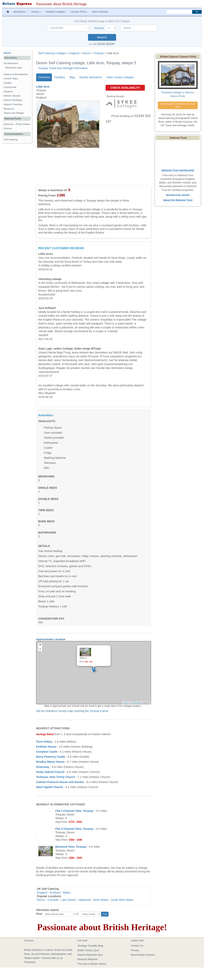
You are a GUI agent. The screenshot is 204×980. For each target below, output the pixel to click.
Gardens (8, 92)
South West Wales (122, 900)
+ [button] (40, 645)
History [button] (36, 12)
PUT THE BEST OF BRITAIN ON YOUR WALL (178, 105)
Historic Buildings (13, 100)
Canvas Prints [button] (79, 12)
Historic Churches (13, 104)
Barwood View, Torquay (71, 847)
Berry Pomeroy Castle (51, 757)
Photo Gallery (23, 124)
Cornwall (53, 900)
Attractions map (13, 68)
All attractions (11, 63)
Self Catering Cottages (52, 53)
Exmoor (8, 129)
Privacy (135, 950)
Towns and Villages (14, 113)
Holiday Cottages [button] (56, 12)
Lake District (68, 900)
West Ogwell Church (50, 787)
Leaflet (126, 703)
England (74, 53)
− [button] (40, 649)
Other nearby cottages (120, 77)
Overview (44, 77)
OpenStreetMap (136, 703)
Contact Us (137, 946)
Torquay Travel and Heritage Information (63, 68)
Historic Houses (12, 96)
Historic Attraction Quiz (90, 955)
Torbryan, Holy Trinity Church (56, 777)
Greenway (43, 767)
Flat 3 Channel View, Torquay (74, 829)
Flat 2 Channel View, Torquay (74, 811)
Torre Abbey (44, 742)
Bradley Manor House (50, 762)
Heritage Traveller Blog (90, 946)
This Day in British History (92, 964)
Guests (99, 28)
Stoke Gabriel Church (50, 772)
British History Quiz (88, 950)
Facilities (60, 77)
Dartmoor (9, 124)
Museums (9, 109)
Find (39, 914)
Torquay (99, 53)
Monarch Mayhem (88, 959)
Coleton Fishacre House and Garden (60, 782)
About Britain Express (143, 955)
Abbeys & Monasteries (16, 74)
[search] (179, 12)
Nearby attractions (91, 77)
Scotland (55, 893)
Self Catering (11, 140)
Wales (67, 893)
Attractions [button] (20, 12)
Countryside (10, 87)
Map (72, 77)
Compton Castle (47, 752)
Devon (87, 53)
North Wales (101, 900)
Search (102, 37)
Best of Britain (100, 12)
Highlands (85, 900)
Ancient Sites (11, 79)
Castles (8, 83)
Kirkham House (46, 747)
